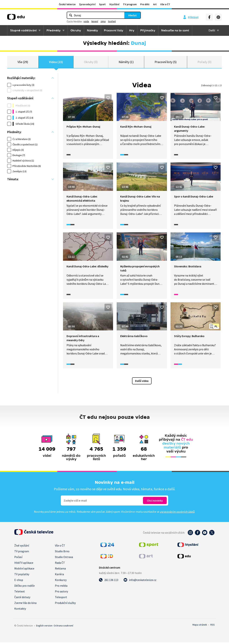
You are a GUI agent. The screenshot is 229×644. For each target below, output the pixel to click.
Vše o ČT (165, 4)
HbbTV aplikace (24, 564)
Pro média (61, 587)
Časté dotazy (22, 599)
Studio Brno (62, 553)
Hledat (132, 15)
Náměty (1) (126, 63)
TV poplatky (22, 576)
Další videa (142, 382)
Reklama (60, 570)
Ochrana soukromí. (63, 627)
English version (44, 627)
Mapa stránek (200, 626)
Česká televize (67, 4)
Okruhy (76, 30)
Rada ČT (60, 564)
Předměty (54, 30)
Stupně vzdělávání (23, 30)
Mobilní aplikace (24, 570)
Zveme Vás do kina (25, 604)
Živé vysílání (22, 547)
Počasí (18, 559)
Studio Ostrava (64, 559)
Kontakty (20, 610)
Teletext (20, 593)
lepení (95, 21)
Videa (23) (56, 63)
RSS (213, 626)
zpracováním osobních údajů (177, 513)
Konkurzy (61, 581)
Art (155, 4)
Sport (102, 4)
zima (103, 21)
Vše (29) (23, 63)
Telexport (61, 599)
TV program (130, 4)
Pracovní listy (114, 30)
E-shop (19, 581)
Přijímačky (148, 30)
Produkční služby (65, 604)
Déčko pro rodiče (25, 587)
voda (86, 21)
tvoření (112, 21)
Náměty (92, 30)
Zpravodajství (87, 4)
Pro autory (61, 593)
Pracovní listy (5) (166, 63)
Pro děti (145, 4)
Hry (132, 30)
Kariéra (59, 576)
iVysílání (114, 4)
